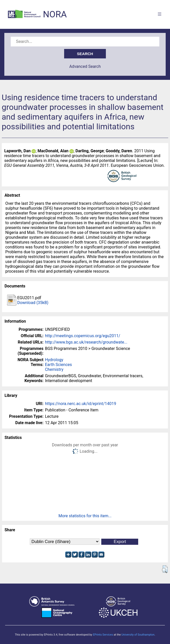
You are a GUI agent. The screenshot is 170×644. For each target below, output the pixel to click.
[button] (165, 569)
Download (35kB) (33, 303)
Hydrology (54, 360)
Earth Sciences (59, 365)
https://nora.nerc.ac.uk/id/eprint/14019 (81, 404)
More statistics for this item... (85, 516)
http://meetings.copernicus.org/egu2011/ (83, 336)
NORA (55, 14)
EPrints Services (103, 635)
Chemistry (54, 369)
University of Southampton (138, 635)
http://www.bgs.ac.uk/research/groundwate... (86, 342)
